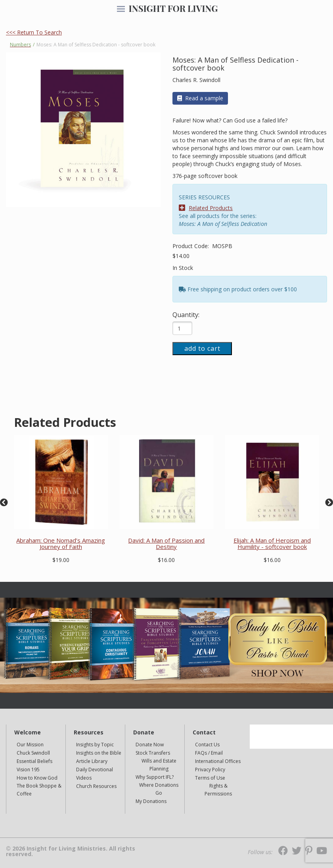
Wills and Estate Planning (159, 765)
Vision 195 (28, 770)
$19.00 (61, 560)
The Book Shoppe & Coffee (39, 790)
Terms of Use (210, 778)
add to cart (202, 348)
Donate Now (150, 745)
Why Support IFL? (155, 777)
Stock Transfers (153, 753)
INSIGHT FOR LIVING (173, 8)
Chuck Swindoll (33, 753)
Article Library (92, 761)
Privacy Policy (210, 770)
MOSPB (222, 246)
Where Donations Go (159, 789)
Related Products (206, 208)
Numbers (20, 45)
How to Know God (37, 778)
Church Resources (96, 786)
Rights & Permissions (218, 790)
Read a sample (200, 98)
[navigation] (121, 10)
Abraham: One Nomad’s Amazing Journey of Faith (61, 544)
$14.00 (181, 256)
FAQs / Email (209, 753)
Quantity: (186, 315)
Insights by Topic (95, 745)
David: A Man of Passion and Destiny (166, 544)
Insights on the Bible (99, 753)
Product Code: (191, 246)
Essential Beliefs (34, 761)
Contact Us (207, 745)
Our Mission (30, 745)
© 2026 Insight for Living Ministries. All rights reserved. (71, 851)
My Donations (151, 801)
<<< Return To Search (34, 32)
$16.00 (166, 560)
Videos (84, 778)
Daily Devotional (95, 770)
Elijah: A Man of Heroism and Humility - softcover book (272, 544)
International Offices (218, 761)
